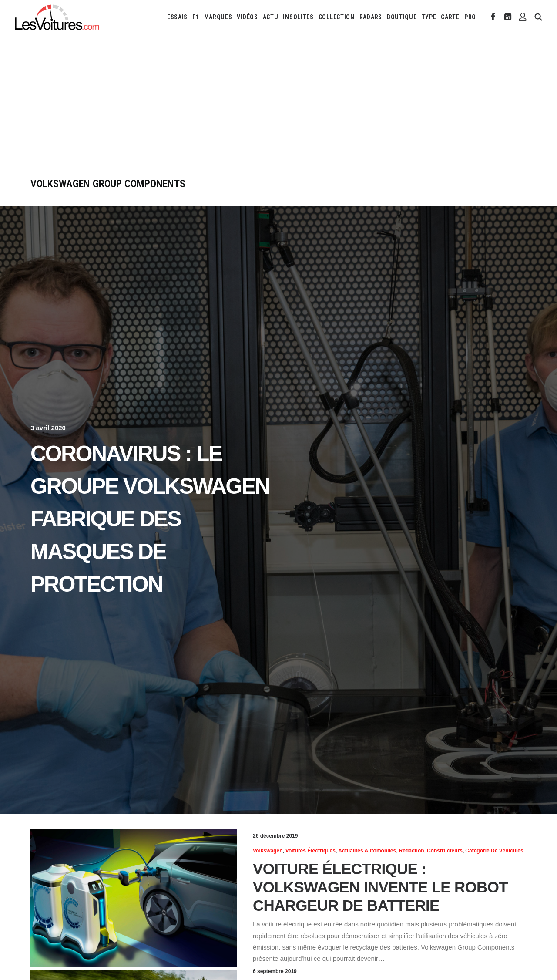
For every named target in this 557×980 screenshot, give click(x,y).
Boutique (402, 17)
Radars (371, 17)
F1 (196, 17)
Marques (218, 17)
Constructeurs (445, 851)
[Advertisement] (278, 112)
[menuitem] (177, 17)
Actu (271, 17)
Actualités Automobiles (367, 851)
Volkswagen (268, 851)
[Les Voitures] (57, 17)
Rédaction (412, 851)
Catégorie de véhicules (494, 851)
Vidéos (247, 17)
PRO (470, 17)
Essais (177, 17)
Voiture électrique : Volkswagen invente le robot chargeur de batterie (380, 887)
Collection (337, 17)
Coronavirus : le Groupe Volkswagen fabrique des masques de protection (150, 519)
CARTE (450, 17)
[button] (493, 17)
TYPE (429, 17)
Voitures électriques (310, 851)
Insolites (298, 17)
